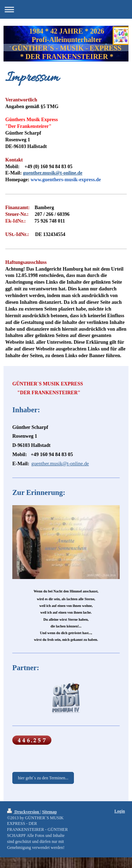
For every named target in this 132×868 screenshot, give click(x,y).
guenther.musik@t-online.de (53, 173)
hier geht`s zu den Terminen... (43, 778)
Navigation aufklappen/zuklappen (66, 9)
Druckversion (24, 812)
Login (120, 811)
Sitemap (49, 812)
